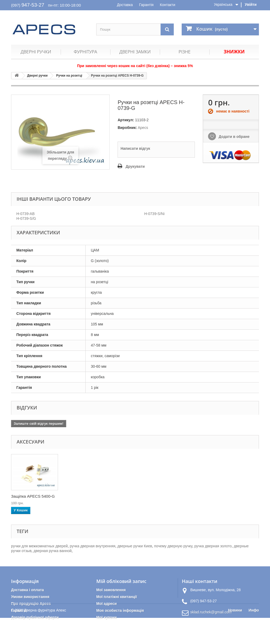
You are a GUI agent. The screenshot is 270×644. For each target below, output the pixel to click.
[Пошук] (167, 29)
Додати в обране (233, 137)
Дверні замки (135, 52)
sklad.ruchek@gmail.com (211, 612)
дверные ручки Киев (135, 546)
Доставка (125, 5)
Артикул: (126, 120)
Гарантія (146, 5)
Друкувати (135, 166)
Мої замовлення (111, 590)
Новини (235, 636)
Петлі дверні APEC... (30, 496)
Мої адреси (106, 604)
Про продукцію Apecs (31, 604)
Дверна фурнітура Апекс (45, 636)
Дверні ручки (36, 52)
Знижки (234, 52)
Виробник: (127, 128)
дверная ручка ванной (52, 551)
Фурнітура (85, 52)
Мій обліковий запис (121, 581)
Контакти (167, 5)
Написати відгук (135, 148)
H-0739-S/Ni (154, 214)
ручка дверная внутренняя (93, 546)
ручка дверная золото (213, 546)
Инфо (254, 636)
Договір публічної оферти (35, 617)
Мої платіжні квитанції (117, 597)
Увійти (251, 4)
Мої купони (106, 617)
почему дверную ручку (173, 546)
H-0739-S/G (26, 218)
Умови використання (30, 597)
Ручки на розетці (69, 76)
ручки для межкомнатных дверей (39, 546)
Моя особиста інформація (120, 610)
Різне (184, 52)
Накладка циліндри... (83, 496)
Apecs (143, 128)
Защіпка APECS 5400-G (137, 496)
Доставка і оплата (27, 590)
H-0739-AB (25, 214)
